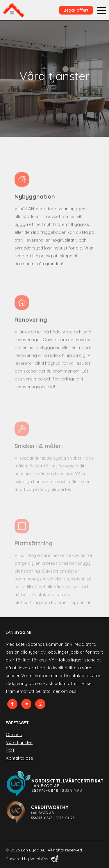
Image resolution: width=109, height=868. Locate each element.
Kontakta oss (19, 758)
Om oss (14, 735)
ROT (10, 750)
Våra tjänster (19, 742)
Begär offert (76, 10)
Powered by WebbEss (32, 859)
